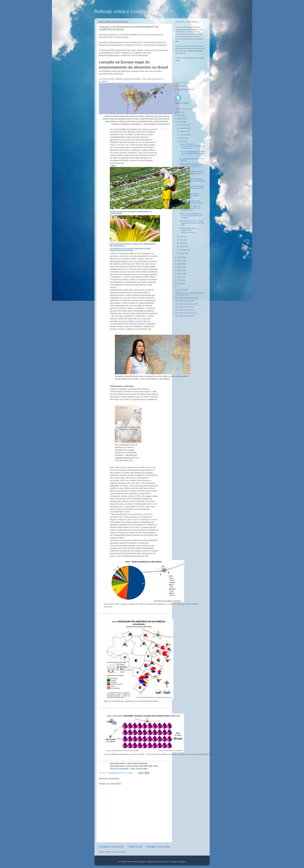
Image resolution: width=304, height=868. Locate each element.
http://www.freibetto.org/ (184, 307)
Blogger (182, 862)
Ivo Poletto (182, 86)
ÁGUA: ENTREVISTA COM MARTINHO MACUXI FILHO (191, 202)
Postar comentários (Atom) (115, 852)
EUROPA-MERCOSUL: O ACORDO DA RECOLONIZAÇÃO (189, 230)
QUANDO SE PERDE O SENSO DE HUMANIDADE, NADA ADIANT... (192, 174)
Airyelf (165, 862)
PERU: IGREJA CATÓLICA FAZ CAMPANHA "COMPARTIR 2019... (191, 166)
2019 (180, 122)
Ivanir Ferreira (108, 79)
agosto (183, 138)
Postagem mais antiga (158, 847)
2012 (180, 277)
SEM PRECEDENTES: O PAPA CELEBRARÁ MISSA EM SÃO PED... (192, 223)
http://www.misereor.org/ (184, 316)
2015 (180, 267)
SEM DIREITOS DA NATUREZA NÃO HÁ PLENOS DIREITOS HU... (191, 188)
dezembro (184, 125)
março (182, 247)
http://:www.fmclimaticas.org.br (187, 298)
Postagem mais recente (111, 847)
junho (182, 237)
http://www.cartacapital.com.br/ (187, 304)
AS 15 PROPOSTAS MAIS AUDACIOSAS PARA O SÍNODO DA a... (189, 196)
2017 (180, 261)
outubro (183, 131)
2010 (180, 284)
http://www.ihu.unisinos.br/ (185, 310)
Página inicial (135, 847)
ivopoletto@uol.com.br (186, 89)
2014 (180, 270)
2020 (180, 119)
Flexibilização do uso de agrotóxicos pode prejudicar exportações (130, 250)
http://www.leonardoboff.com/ (186, 313)
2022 (180, 112)
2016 (180, 264)
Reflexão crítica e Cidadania (123, 12)
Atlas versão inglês (139, 769)
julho (182, 141)
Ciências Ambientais (132, 79)
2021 (180, 115)
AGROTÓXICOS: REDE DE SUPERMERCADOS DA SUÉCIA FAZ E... (190, 208)
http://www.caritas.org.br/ (185, 301)
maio (182, 240)
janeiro (183, 253)
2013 (180, 274)
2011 (180, 280)
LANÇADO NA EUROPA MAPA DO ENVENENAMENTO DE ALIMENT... (191, 216)
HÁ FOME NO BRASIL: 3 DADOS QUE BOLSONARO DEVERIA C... (192, 154)
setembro (184, 135)
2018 (180, 257)
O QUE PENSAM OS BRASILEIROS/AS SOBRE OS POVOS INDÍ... (192, 146)
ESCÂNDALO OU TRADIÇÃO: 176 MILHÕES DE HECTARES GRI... (192, 181)
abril (182, 243)
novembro (184, 128)
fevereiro (183, 250)
